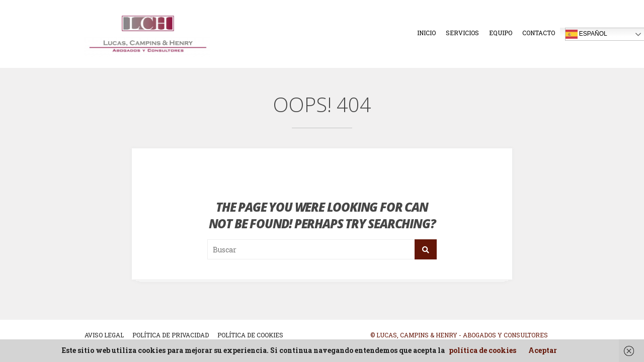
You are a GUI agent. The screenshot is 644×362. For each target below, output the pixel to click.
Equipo (501, 33)
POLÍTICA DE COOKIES (250, 335)
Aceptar (543, 350)
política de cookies (482, 350)
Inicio (426, 33)
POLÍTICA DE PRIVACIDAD (171, 335)
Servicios (462, 33)
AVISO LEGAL (104, 335)
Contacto (539, 33)
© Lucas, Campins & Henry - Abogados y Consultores (459, 335)
